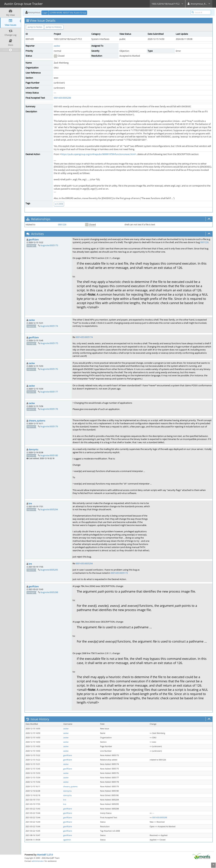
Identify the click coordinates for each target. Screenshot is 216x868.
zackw (57, 46)
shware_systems (37, 421)
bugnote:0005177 (49, 392)
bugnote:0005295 (49, 570)
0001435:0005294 (84, 563)
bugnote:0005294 (49, 509)
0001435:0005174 (84, 337)
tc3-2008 (59, 204)
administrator (38, 861)
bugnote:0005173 (49, 245)
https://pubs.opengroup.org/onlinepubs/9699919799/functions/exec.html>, (99, 154)
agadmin (67, 840)
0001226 (62, 224)
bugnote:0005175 (49, 343)
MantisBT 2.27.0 (45, 855)
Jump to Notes (35, 27)
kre (30, 503)
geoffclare (34, 240)
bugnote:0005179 (49, 426)
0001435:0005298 (62, 98)
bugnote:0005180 (49, 455)
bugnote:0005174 (49, 326)
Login (45, 13)
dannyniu (33, 449)
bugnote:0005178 (49, 409)
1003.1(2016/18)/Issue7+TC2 (167, 4)
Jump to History (54, 27)
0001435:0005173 (119, 573)
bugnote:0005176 (49, 369)
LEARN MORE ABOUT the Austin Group (68, 13)
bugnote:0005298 (49, 592)
